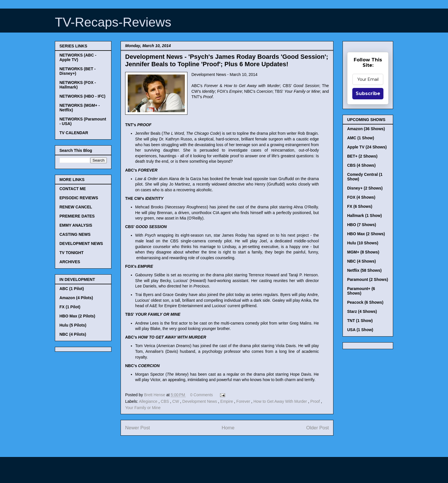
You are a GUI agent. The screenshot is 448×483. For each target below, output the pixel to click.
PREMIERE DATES (77, 216)
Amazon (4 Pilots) (76, 298)
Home (228, 428)
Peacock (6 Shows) (365, 302)
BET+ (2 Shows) (362, 156)
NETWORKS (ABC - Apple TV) (78, 57)
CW (176, 401)
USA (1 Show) (360, 330)
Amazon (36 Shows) (366, 129)
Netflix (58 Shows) (364, 270)
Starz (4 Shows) (362, 311)
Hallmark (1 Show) (364, 216)
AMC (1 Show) (361, 138)
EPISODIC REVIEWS (79, 198)
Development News (200, 401)
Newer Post (138, 428)
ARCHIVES (70, 262)
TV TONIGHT (72, 253)
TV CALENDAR (74, 133)
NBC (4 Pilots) (73, 334)
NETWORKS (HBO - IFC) (82, 96)
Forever (244, 401)
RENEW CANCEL (76, 207)
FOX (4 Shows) (361, 197)
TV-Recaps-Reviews (113, 22)
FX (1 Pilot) (70, 307)
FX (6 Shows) (360, 206)
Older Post (318, 428)
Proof (316, 401)
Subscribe (368, 93)
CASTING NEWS (75, 234)
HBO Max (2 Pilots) (77, 316)
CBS (166, 401)
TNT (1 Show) (360, 321)
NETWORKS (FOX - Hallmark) (78, 85)
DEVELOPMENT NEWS (81, 243)
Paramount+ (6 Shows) (361, 291)
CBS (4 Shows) (361, 165)
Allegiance (149, 401)
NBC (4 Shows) (361, 261)
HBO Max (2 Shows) (366, 234)
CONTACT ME (73, 189)
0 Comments (202, 395)
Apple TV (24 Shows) (367, 147)
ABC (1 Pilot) (72, 289)
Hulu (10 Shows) (363, 243)
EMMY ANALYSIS (76, 225)
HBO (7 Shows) (362, 225)
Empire (227, 401)
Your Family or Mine (143, 408)
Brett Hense (155, 395)
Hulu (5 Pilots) (73, 325)
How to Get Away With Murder (281, 401)
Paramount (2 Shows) (368, 279)
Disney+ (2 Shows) (365, 188)
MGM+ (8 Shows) (363, 252)
